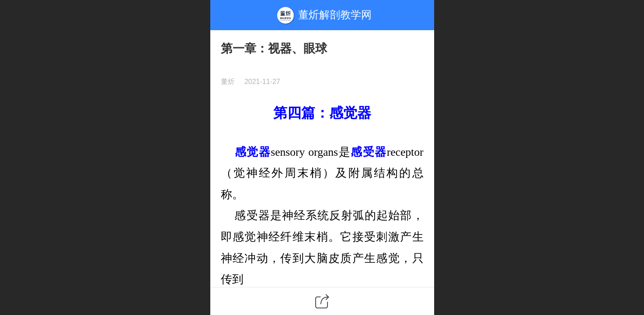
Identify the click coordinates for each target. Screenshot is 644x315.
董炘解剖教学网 (335, 15)
